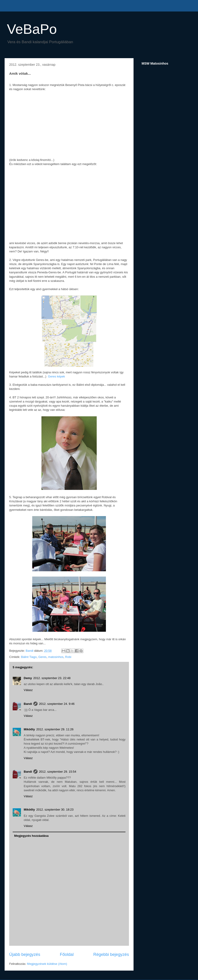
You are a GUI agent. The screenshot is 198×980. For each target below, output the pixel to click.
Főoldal (67, 954)
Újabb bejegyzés (25, 954)
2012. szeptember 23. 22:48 (52, 678)
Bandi (28, 704)
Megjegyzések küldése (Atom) (47, 964)
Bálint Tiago (29, 657)
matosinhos (56, 657)
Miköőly (29, 729)
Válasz (28, 690)
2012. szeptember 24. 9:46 (57, 704)
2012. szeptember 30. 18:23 (55, 810)
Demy (28, 678)
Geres (42, 657)
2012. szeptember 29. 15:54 (58, 772)
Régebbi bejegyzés (111, 954)
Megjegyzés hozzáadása (32, 836)
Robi (68, 657)
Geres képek (56, 376)
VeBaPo (32, 29)
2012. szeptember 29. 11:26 (55, 729)
